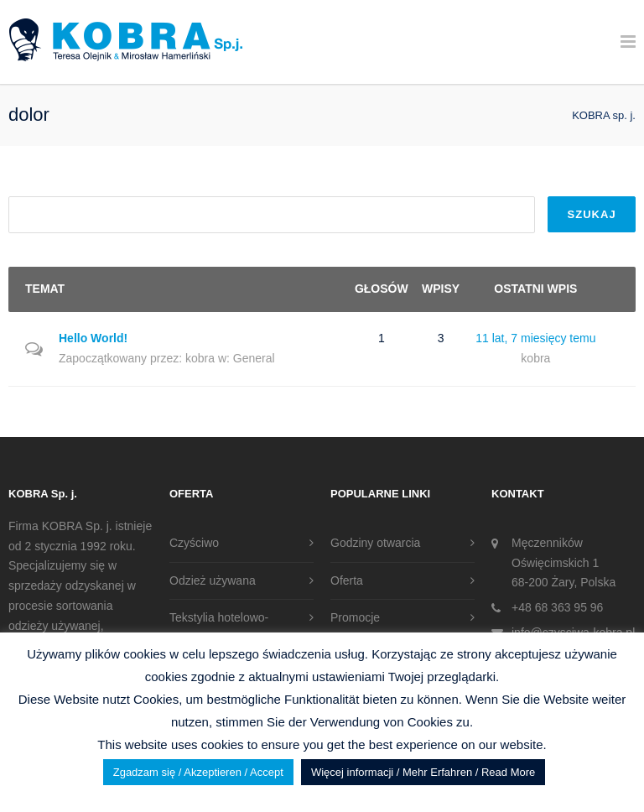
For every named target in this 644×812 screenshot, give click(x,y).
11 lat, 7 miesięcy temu (535, 338)
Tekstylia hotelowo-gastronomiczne (219, 627)
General (254, 358)
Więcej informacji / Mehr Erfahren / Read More (423, 772)
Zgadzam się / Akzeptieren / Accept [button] (198, 772)
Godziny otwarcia (375, 543)
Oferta (347, 580)
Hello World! (93, 338)
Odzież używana (213, 580)
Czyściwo (194, 543)
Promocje (355, 617)
